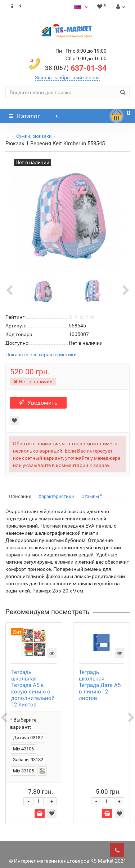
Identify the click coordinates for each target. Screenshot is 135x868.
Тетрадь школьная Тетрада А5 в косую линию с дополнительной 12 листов (33, 688)
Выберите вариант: (23, 723)
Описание (20, 496)
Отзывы (92, 496)
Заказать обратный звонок (67, 78)
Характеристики (56, 496)
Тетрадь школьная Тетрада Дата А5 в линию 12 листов (100, 685)
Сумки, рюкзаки (34, 136)
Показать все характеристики (41, 355)
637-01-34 (76, 68)
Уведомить (38, 403)
